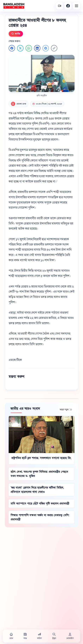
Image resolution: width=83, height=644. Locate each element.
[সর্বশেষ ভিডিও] (60, 6)
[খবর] (25, 636)
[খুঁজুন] (54, 636)
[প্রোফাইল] (70, 636)
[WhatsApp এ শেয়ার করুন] (29, 48)
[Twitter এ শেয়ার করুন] (20, 48)
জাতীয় (16, 34)
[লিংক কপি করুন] (54, 48)
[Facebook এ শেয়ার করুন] (12, 48)
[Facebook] (68, 6)
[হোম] (11, 636)
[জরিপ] (39, 636)
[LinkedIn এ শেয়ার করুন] (37, 48)
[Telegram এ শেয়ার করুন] (46, 48)
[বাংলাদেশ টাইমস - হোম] (14, 6)
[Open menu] (76, 6)
